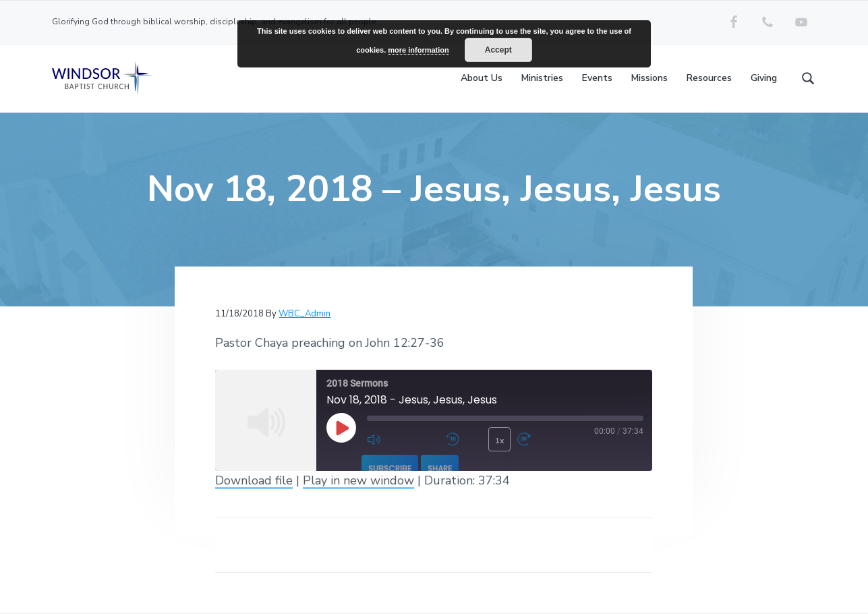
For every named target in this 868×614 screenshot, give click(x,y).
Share (440, 469)
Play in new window (358, 480)
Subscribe (390, 469)
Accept (498, 50)
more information (418, 50)
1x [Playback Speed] (500, 441)
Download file (254, 480)
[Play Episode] (341, 428)
